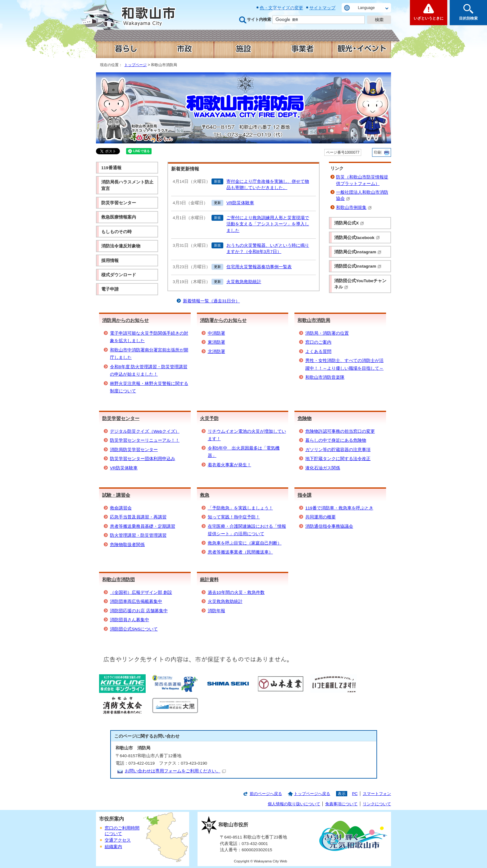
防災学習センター (119, 203)
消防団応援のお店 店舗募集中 (139, 611)
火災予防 (209, 418)
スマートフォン (377, 794)
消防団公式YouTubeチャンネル (360, 284)
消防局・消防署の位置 (327, 333)
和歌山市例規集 (354, 208)
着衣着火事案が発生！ (230, 465)
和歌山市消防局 (314, 320)
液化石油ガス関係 (323, 468)
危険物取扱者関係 (127, 545)
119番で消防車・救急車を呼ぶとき (339, 508)
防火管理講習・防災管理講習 (138, 535)
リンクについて (377, 804)
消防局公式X (349, 223)
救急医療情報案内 (119, 217)
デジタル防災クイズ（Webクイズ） (145, 431)
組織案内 (113, 847)
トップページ (135, 65)
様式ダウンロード (119, 275)
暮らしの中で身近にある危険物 (336, 440)
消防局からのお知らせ (125, 320)
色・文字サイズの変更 (281, 8)
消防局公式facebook (357, 238)
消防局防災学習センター (134, 450)
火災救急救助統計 (244, 282)
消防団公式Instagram (358, 266)
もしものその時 (116, 232)
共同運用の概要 (321, 517)
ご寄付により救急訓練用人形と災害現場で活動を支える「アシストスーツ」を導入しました (268, 224)
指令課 (305, 495)
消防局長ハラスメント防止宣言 (127, 185)
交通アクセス (118, 840)
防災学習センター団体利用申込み (143, 459)
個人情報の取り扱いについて (294, 804)
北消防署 (216, 352)
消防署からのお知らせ (223, 320)
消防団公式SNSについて (134, 629)
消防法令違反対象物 (121, 246)
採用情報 (110, 261)
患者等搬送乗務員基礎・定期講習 (143, 526)
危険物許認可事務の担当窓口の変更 (340, 431)
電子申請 (110, 289)
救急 (205, 495)
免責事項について (341, 804)
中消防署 (216, 333)
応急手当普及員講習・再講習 (138, 517)
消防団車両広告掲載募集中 (136, 601)
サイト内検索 (259, 19)
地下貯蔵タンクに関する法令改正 (338, 459)
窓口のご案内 (318, 342)
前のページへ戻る (266, 794)
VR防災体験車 (240, 203)
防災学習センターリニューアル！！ (145, 440)
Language (366, 8)
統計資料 (209, 579)
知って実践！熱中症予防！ (234, 517)
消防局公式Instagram (358, 252)
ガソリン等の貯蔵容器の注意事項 (338, 450)
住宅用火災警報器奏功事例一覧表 (259, 267)
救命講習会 (121, 508)
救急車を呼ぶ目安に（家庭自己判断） (245, 543)
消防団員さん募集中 (130, 620)
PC (355, 794)
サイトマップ (322, 8)
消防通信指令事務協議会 (329, 526)
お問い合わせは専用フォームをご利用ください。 (175, 771)
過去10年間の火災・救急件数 (236, 592)
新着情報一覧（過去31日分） (211, 301)
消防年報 (216, 611)
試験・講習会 (116, 495)
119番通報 (111, 168)
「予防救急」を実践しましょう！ (240, 508)
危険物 (305, 418)
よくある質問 (318, 352)
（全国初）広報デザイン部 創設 (141, 592)
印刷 (378, 152)
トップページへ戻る (312, 794)
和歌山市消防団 (118, 579)
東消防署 (216, 342)
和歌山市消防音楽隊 (325, 377)
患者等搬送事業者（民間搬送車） (240, 552)
